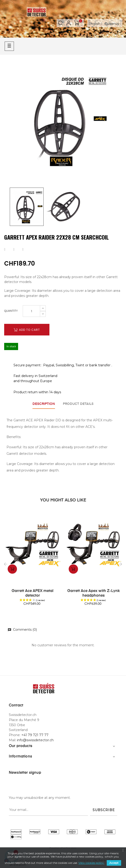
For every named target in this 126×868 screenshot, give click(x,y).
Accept (114, 863)
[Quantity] (31, 311)
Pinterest (23, 250)
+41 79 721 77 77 (35, 735)
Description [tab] (44, 404)
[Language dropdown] (95, 24)
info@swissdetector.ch (35, 740)
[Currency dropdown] (113, 24)
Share (5, 250)
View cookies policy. (91, 863)
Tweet (14, 250)
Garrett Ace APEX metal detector (32, 593)
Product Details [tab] (78, 404)
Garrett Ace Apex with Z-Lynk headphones (94, 593)
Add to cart (27, 330)
